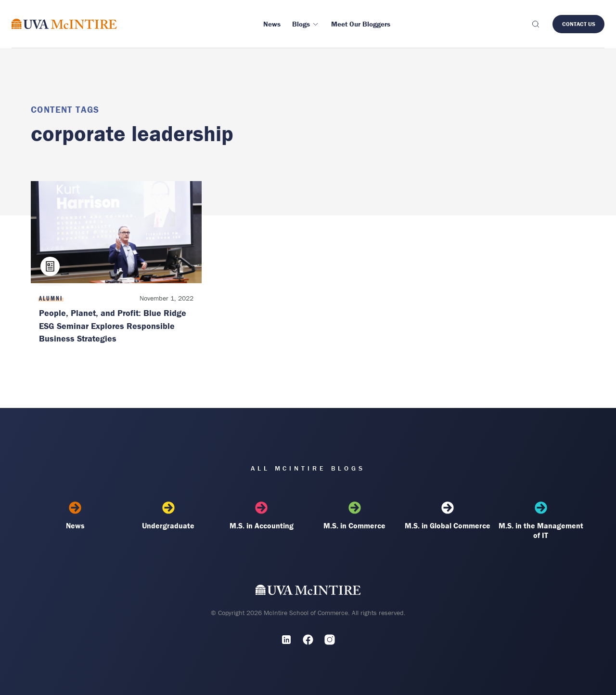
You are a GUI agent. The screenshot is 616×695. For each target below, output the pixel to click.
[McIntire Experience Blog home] (64, 24)
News (75, 516)
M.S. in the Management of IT (541, 521)
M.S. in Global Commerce (448, 516)
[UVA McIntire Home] (308, 592)
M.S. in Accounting (261, 516)
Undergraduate (168, 516)
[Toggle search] (535, 24)
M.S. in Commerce (355, 516)
